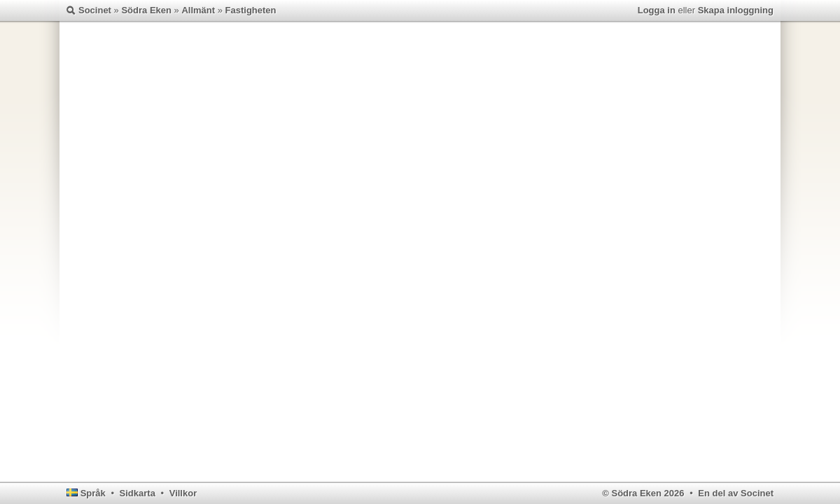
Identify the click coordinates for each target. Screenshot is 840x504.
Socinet (95, 10)
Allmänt (198, 10)
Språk (93, 493)
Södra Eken (146, 10)
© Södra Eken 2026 (643, 493)
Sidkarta (138, 493)
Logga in (657, 10)
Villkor (183, 493)
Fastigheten (251, 10)
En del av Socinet (736, 493)
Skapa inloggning (736, 10)
